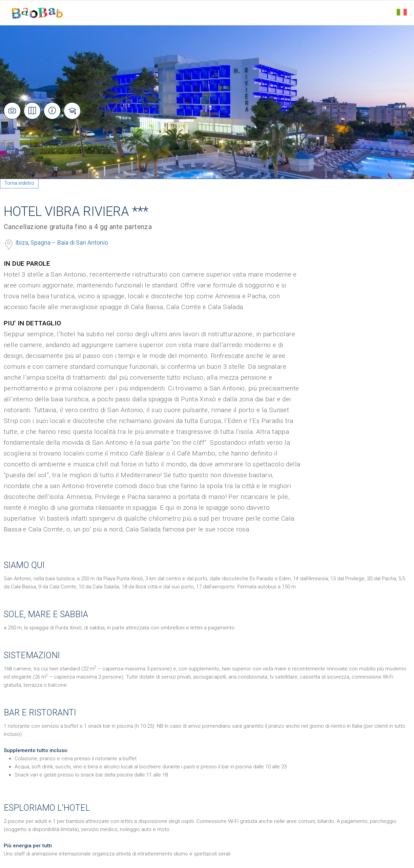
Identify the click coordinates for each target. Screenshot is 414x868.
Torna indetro (19, 183)
